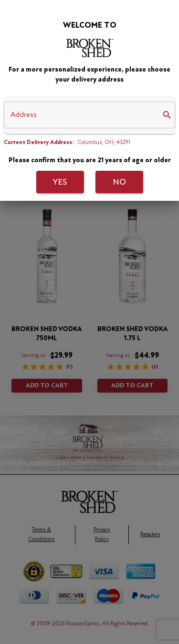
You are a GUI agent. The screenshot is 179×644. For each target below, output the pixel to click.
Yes (60, 182)
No (119, 182)
